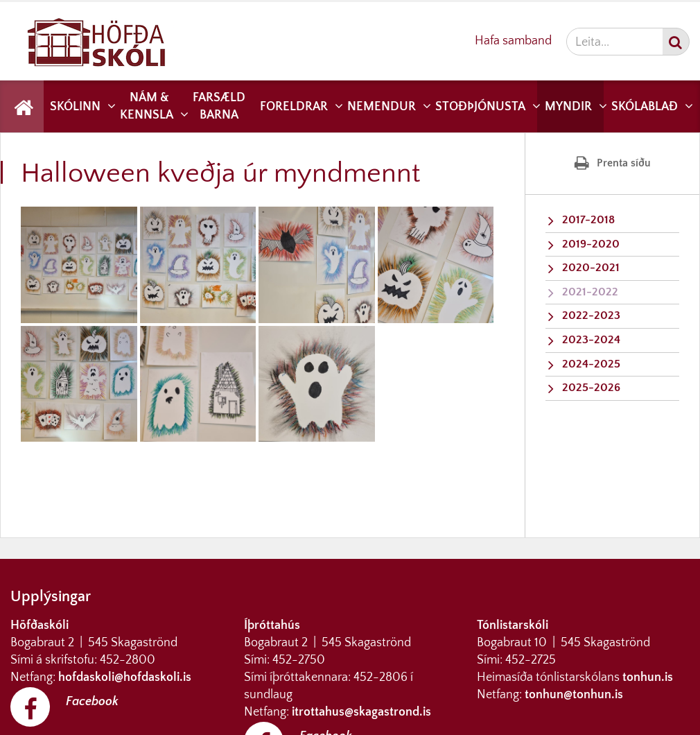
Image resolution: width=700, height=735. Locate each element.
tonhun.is (648, 677)
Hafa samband (513, 41)
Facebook (92, 702)
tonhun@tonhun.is (574, 695)
